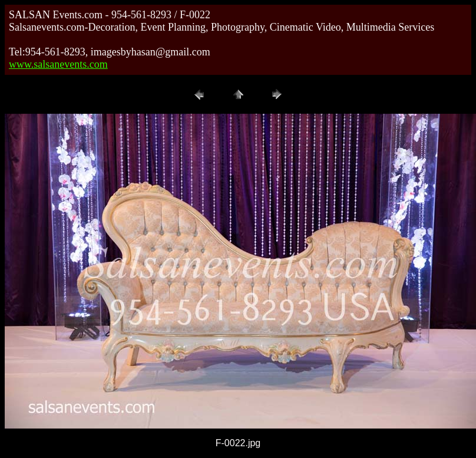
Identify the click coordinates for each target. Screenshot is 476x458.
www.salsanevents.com (58, 64)
